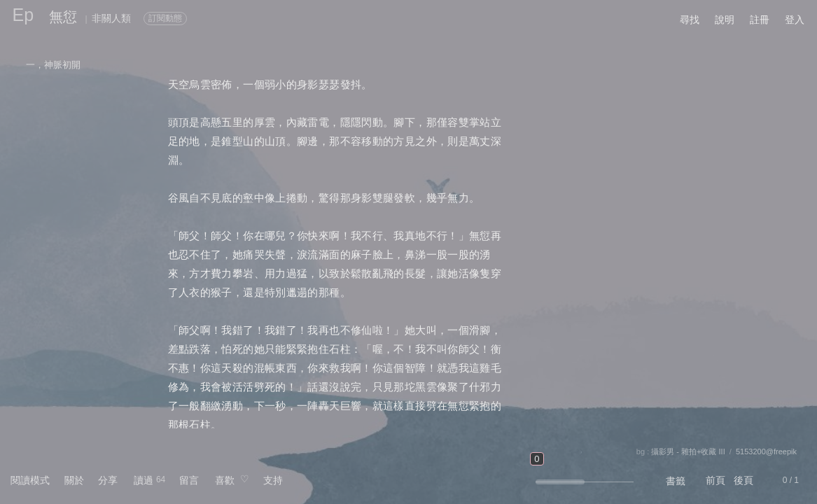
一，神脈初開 (53, 65)
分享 (108, 480)
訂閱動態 (165, 18)
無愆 (63, 17)
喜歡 (225, 480)
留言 (189, 480)
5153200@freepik (766, 451)
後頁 (743, 480)
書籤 (676, 481)
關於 (74, 480)
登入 (795, 20)
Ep (23, 15)
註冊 (760, 20)
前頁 (715, 480)
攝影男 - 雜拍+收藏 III (688, 451)
